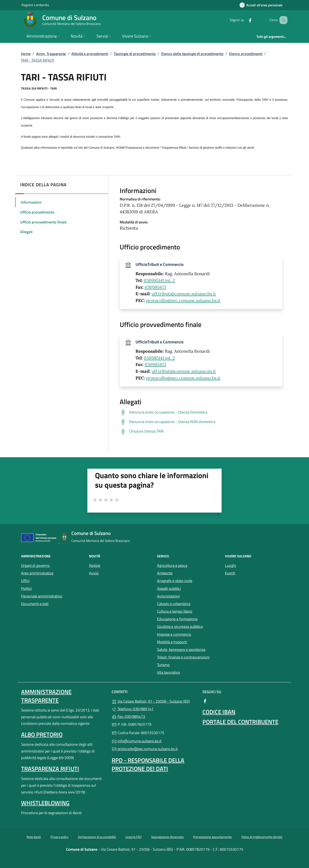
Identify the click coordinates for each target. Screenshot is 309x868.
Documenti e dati (35, 604)
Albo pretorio (42, 734)
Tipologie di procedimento (135, 54)
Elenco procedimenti (246, 54)
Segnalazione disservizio (167, 837)
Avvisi (94, 573)
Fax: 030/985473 (128, 716)
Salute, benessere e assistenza (188, 649)
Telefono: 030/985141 (133, 709)
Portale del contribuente (240, 722)
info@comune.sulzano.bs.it (137, 741)
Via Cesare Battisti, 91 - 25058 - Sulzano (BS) (154, 701)
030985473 (155, 287)
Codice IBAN (219, 712)
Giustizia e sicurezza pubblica (180, 627)
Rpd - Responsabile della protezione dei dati (148, 764)
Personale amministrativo (42, 596)
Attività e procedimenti (90, 54)
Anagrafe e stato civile (175, 581)
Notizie (95, 565)
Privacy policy (59, 837)
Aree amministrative (37, 573)
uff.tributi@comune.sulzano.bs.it (184, 294)
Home (26, 54)
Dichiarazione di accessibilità (97, 837)
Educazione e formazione (177, 619)
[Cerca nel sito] (282, 20)
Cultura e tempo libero (175, 611)
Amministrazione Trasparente (46, 696)
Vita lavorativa (168, 672)
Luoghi (250, 565)
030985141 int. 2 (159, 280)
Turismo (163, 665)
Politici (26, 588)
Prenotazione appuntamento (212, 837)
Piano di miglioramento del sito (262, 837)
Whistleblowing (45, 803)
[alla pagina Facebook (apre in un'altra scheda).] (245, 20)
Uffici (25, 581)
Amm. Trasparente (51, 54)
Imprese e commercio (174, 634)
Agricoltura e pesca (172, 565)
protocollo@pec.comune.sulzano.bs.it (183, 301)
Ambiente (165, 573)
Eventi (249, 573)
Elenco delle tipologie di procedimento (192, 54)
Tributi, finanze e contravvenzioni (183, 657)
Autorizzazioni (168, 596)
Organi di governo (35, 565)
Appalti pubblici (169, 588)
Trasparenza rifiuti (50, 769)
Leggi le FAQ (133, 837)
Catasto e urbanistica (174, 604)
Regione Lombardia (35, 5)
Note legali (34, 837)
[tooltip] (201, 412)
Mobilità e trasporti (188, 641)
